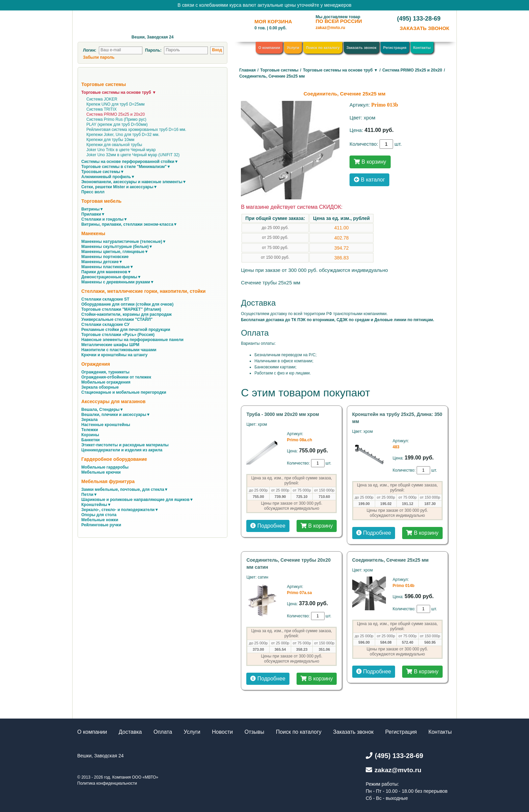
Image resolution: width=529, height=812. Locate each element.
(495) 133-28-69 (419, 19)
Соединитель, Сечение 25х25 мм (391, 560)
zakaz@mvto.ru (330, 28)
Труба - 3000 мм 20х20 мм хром (283, 414)
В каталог (369, 180)
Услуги (293, 48)
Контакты (422, 48)
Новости (222, 732)
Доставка (130, 732)
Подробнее (268, 526)
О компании (269, 48)
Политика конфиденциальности (107, 783)
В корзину (370, 162)
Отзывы (255, 732)
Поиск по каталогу (323, 48)
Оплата (163, 732)
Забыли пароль (99, 57)
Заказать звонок (361, 48)
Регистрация (395, 48)
